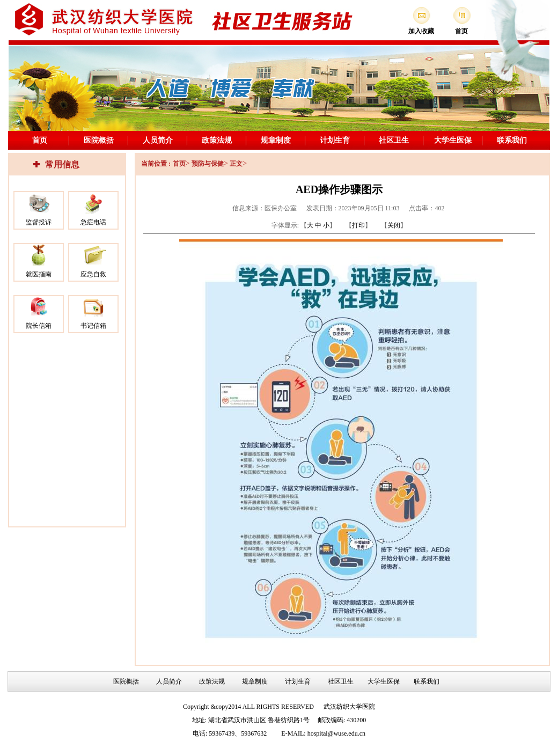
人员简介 (158, 140)
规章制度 (276, 140)
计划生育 (335, 140)
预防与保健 (208, 164)
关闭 (394, 225)
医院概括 (99, 140)
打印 (358, 225)
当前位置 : (156, 164)
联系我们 (512, 140)
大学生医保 (453, 140)
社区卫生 (394, 140)
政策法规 (217, 140)
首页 (40, 140)
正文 (236, 164)
